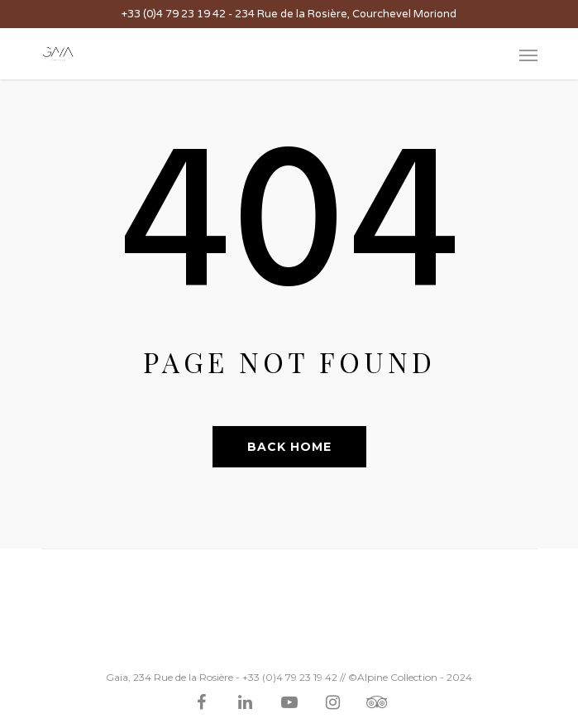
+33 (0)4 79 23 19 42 (174, 14)
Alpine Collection (397, 677)
